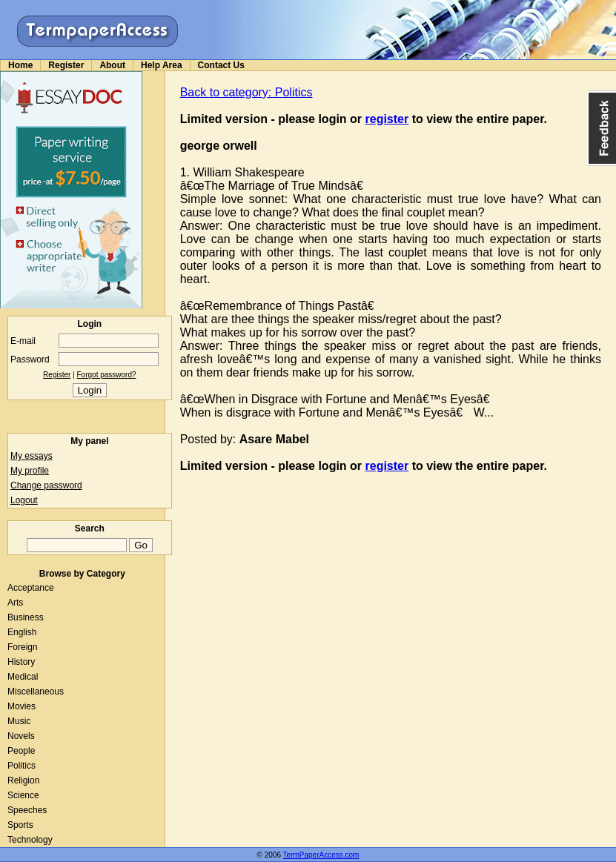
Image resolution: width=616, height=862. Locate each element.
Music (19, 721)
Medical (23, 677)
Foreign (23, 647)
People (21, 751)
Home (20, 65)
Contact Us (221, 65)
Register (66, 65)
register (387, 119)
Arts (15, 603)
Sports (20, 825)
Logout (24, 500)
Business (26, 617)
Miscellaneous (36, 692)
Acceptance (31, 588)
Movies (21, 706)
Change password (46, 485)
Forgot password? (107, 375)
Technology (30, 840)
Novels (21, 736)
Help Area (162, 65)
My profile (30, 471)
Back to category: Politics (246, 92)
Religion (23, 780)
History (21, 662)
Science (23, 795)
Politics (21, 766)
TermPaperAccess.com (321, 855)
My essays (32, 456)
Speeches (27, 810)
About (112, 65)
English (22, 632)
